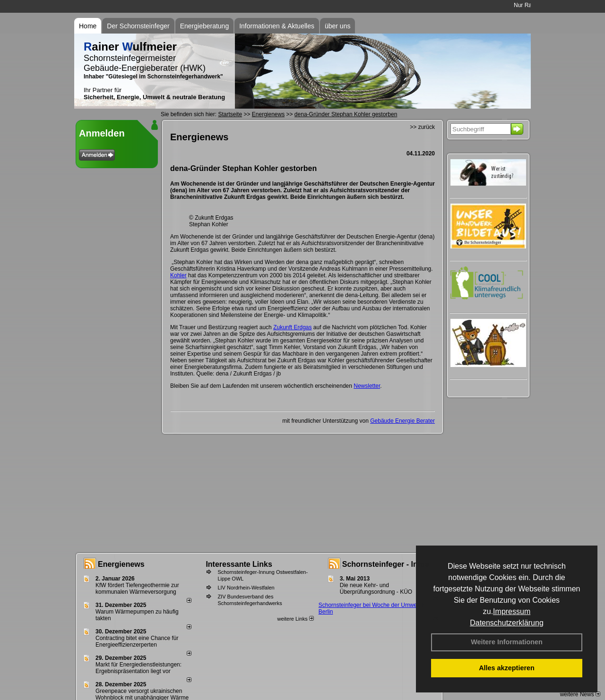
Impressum (512, 611)
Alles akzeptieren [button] (507, 668)
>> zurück (422, 127)
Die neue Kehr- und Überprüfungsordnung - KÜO (376, 589)
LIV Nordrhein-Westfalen (246, 588)
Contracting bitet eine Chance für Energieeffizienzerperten (137, 641)
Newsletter (367, 386)
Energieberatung (205, 26)
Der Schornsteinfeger (138, 26)
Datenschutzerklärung (507, 623)
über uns (337, 26)
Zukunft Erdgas (292, 327)
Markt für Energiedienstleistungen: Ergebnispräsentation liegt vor (138, 668)
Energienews (121, 564)
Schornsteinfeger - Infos (386, 564)
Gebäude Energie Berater (402, 421)
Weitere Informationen (507, 642)
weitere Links (295, 619)
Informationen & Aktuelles (277, 26)
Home (88, 26)
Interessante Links (239, 564)
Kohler (178, 275)
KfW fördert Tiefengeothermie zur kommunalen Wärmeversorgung (137, 589)
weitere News (580, 694)
